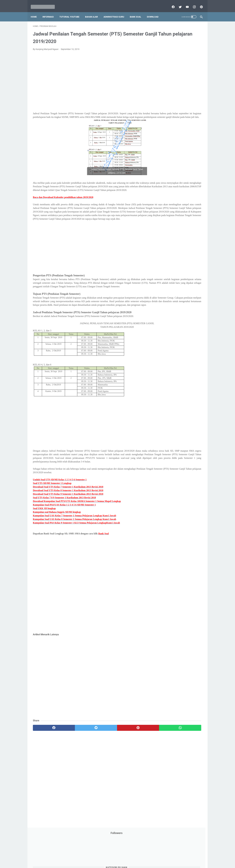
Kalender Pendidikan (168, 106)
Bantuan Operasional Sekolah (172, 66)
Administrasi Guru (116, 12)
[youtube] (185, 4)
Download (155, 12)
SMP (187, 180)
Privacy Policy (97, 857)
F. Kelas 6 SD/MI (169, 247)
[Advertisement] (90, 80)
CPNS (193, 66)
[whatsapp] (132, 757)
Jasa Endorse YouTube (184, 101)
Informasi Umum (179, 95)
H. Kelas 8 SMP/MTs (171, 258)
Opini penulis (176, 123)
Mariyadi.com (122, 863)
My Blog (162, 123)
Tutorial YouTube (72, 12)
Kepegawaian (188, 106)
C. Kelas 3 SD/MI (169, 232)
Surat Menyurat (166, 186)
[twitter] (178, 4)
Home (36, 12)
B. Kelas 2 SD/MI (169, 226)
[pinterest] (199, 4)
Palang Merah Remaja (169, 129)
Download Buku (187, 78)
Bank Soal (138, 12)
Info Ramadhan (184, 89)
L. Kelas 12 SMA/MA (171, 279)
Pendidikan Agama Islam (170, 140)
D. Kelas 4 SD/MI (169, 237)
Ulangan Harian (166, 203)
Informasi (50, 12)
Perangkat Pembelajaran (170, 158)
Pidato (188, 158)
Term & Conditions (115, 857)
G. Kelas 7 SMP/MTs (171, 253)
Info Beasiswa (190, 84)
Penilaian (196, 152)
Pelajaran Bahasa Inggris (170, 135)
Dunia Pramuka (166, 84)
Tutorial (194, 192)
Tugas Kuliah (181, 192)
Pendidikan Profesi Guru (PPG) (173, 146)
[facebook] (171, 4)
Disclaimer (83, 857)
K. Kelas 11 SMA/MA (171, 274)
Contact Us (140, 857)
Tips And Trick (183, 186)
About (129, 857)
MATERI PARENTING (168, 118)
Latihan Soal (182, 112)
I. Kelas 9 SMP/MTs (171, 263)
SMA (179, 180)
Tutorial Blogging (166, 198)
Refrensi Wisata (166, 180)
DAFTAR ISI (164, 72)
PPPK (188, 123)
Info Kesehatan (166, 89)
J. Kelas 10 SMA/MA (171, 268)
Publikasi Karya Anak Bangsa (172, 169)
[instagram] (192, 4)
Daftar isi (153, 857)
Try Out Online (165, 192)
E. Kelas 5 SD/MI (169, 242)
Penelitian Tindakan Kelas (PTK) (173, 152)
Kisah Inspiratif (166, 112)
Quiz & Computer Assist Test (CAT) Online (178, 175)
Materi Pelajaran (189, 118)
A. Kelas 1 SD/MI (169, 221)
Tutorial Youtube (186, 198)
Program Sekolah (167, 163)
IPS (178, 84)
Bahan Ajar (94, 12)
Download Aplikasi (167, 78)
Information (164, 101)
